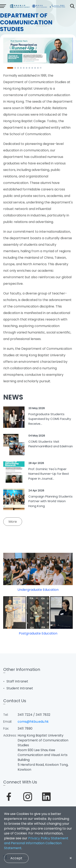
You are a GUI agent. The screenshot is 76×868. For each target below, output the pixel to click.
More (13, 522)
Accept (16, 858)
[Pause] (41, 68)
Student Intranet (20, 688)
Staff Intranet (17, 681)
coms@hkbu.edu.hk (33, 722)
